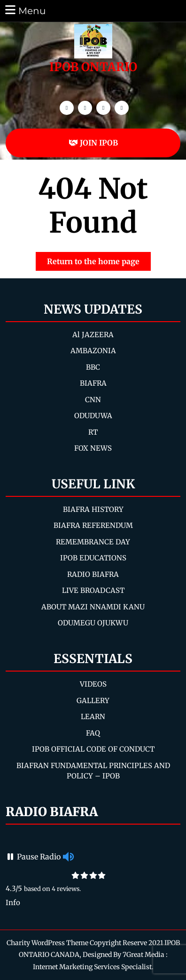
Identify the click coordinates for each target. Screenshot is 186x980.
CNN (93, 400)
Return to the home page (99, 259)
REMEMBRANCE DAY (93, 542)
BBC (93, 367)
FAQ (93, 733)
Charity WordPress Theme (47, 943)
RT (93, 432)
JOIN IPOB (93, 143)
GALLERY (93, 701)
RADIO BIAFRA (93, 574)
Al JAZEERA (93, 335)
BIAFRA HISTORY (93, 509)
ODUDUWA (93, 416)
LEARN (93, 717)
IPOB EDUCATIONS (93, 558)
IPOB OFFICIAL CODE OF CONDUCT (93, 749)
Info (13, 903)
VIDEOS (93, 684)
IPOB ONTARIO (93, 67)
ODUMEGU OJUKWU (93, 623)
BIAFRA (93, 383)
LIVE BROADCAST (93, 590)
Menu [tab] (25, 10)
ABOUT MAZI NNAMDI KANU (93, 607)
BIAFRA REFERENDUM (93, 525)
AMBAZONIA (93, 351)
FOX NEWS (93, 448)
